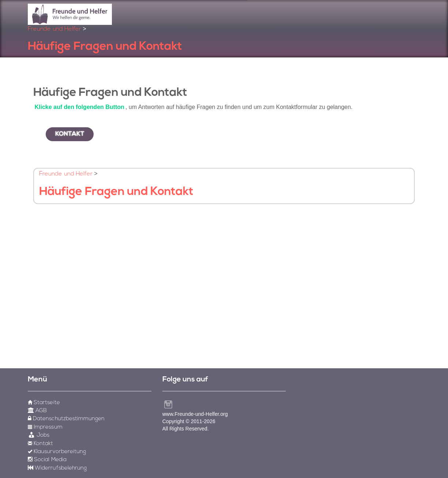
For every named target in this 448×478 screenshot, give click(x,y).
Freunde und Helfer (54, 29)
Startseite (44, 403)
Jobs (39, 435)
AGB (37, 411)
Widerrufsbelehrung (57, 468)
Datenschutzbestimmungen (66, 419)
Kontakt (70, 134)
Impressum (45, 427)
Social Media (47, 460)
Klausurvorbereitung (57, 452)
